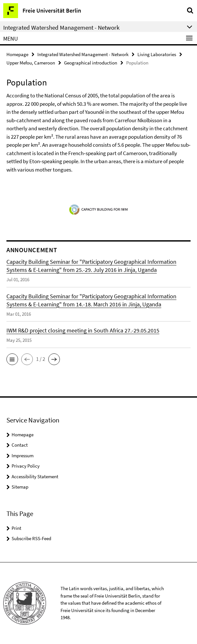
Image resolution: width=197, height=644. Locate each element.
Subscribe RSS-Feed (31, 538)
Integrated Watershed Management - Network (83, 54)
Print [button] (16, 528)
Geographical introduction (91, 63)
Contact (20, 445)
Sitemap (20, 487)
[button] (12, 359)
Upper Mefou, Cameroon (31, 63)
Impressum (23, 456)
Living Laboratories (157, 54)
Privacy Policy (26, 466)
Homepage (17, 54)
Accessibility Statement (35, 476)
